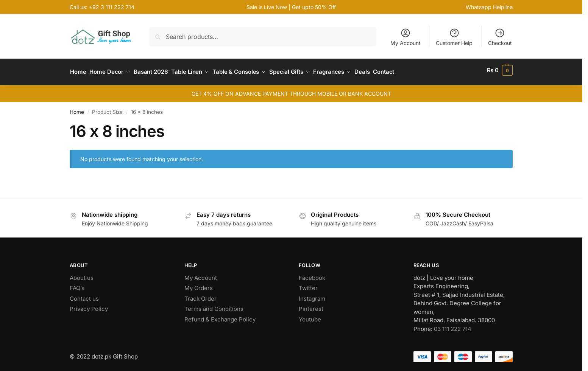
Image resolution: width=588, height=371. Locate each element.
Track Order (200, 295)
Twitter (308, 285)
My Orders (199, 285)
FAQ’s (77, 285)
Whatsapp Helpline (489, 7)
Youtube (310, 316)
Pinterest (311, 306)
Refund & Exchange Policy (220, 316)
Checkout (500, 37)
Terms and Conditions (214, 306)
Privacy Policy (89, 306)
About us (82, 274)
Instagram (312, 295)
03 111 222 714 (453, 325)
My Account (406, 37)
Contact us (84, 295)
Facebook (312, 274)
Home (77, 109)
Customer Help (454, 37)
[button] (500, 70)
